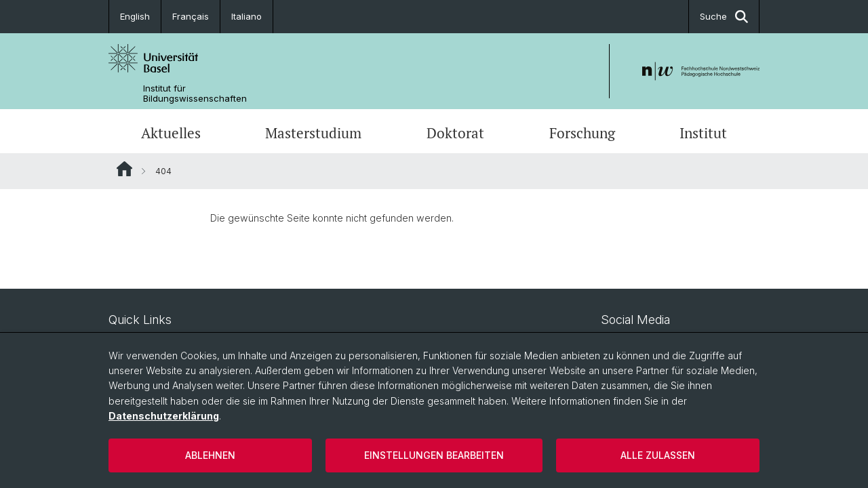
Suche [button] (724, 17)
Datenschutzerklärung (164, 416)
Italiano (246, 16)
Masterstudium (313, 133)
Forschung (582, 133)
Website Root (124, 169)
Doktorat (455, 133)
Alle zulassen (658, 455)
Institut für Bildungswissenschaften (195, 94)
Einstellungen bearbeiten (434, 455)
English (135, 16)
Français (191, 16)
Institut (703, 133)
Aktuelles (171, 133)
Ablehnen (210, 455)
